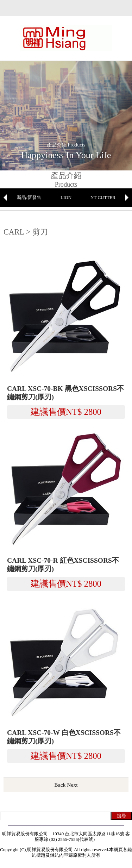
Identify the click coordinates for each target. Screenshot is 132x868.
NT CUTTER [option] (103, 197)
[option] (29, 198)
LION (66, 197)
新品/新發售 (29, 197)
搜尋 (121, 816)
